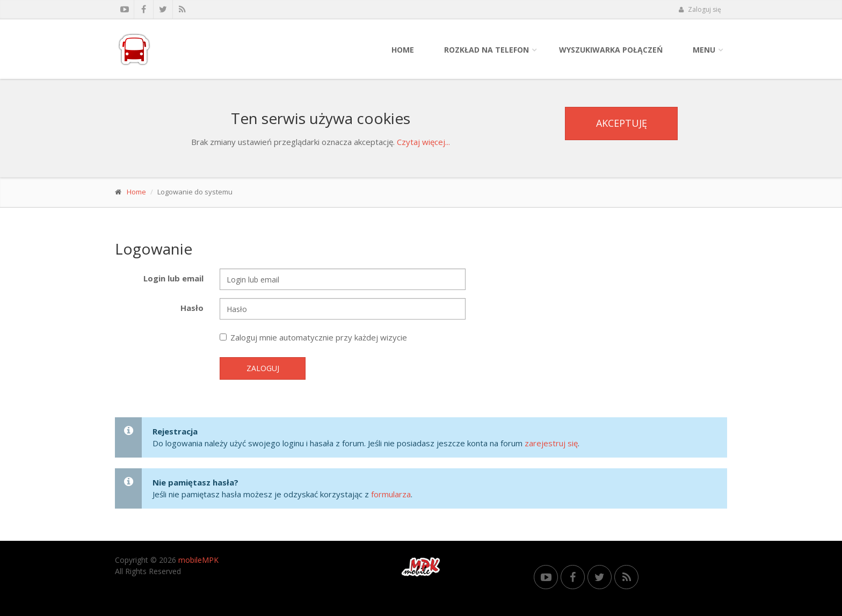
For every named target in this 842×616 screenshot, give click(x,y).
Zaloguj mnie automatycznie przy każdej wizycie (313, 337)
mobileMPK (198, 560)
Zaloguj (263, 368)
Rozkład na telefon (487, 50)
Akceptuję (622, 123)
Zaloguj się (700, 9)
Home (403, 50)
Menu (704, 50)
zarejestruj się (551, 443)
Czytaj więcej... (423, 142)
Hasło (192, 308)
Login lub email (173, 278)
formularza (391, 494)
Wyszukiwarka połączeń (611, 50)
